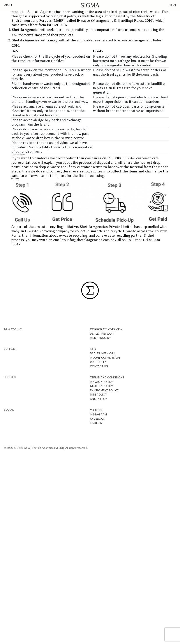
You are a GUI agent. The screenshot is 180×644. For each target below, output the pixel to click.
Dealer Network (103, 334)
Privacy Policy (101, 382)
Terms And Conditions (107, 377)
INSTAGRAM (98, 414)
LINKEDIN (96, 423)
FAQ (93, 349)
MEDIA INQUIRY (100, 338)
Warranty (98, 362)
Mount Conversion (105, 358)
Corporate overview (106, 329)
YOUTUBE (96, 410)
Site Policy (98, 395)
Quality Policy (101, 386)
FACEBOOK (98, 419)
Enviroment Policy (104, 390)
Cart (172, 5)
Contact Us (99, 366)
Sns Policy (99, 399)
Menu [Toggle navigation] (8, 5)
